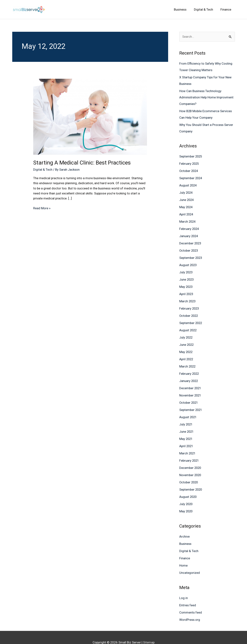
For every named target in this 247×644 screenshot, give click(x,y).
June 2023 (187, 276)
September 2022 (191, 318)
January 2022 (189, 375)
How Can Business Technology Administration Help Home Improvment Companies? (207, 97)
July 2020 (186, 496)
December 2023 (190, 240)
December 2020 (190, 460)
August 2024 (188, 183)
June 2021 (187, 425)
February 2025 (189, 162)
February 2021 (189, 453)
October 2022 (189, 311)
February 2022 (189, 368)
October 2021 (189, 396)
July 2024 (186, 191)
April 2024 (187, 212)
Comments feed (191, 603)
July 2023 (186, 269)
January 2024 (189, 233)
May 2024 (186, 205)
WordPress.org (190, 610)
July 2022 (186, 333)
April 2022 (187, 354)
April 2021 (187, 439)
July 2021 (186, 418)
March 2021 (188, 446)
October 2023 (189, 247)
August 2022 (188, 325)
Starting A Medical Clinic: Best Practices (83, 163)
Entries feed (188, 596)
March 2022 (188, 361)
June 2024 (187, 198)
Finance (185, 549)
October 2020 (189, 475)
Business (186, 535)
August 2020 (188, 489)
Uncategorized (190, 564)
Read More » (42, 208)
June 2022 (187, 340)
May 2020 (186, 503)
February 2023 (189, 304)
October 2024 (189, 169)
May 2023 (186, 283)
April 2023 (187, 290)
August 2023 (188, 261)
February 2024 (189, 226)
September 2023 (191, 254)
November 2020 (190, 467)
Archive (184, 528)
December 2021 (190, 382)
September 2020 (191, 482)
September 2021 (191, 404)
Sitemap (149, 632)
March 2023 (188, 297)
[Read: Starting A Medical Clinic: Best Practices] (90, 116)
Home (183, 557)
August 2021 (188, 411)
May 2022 (186, 347)
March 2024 (188, 219)
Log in (184, 589)
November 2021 (190, 389)
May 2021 (186, 432)
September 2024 (191, 176)
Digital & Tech (43, 170)
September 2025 (191, 155)
